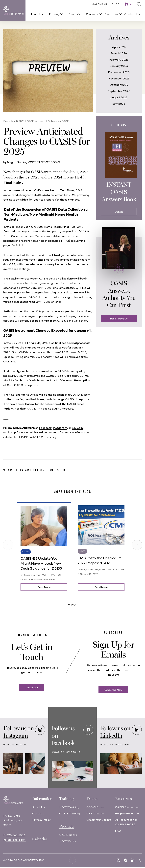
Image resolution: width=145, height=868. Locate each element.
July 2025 (119, 104)
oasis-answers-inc (115, 745)
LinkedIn (77, 428)
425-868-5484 (16, 842)
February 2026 (119, 59)
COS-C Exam (95, 807)
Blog (116, 4)
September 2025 (119, 91)
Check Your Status (99, 820)
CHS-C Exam (95, 813)
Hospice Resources (128, 813)
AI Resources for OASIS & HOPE (126, 822)
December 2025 (119, 72)
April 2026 (119, 47)
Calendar (100, 4)
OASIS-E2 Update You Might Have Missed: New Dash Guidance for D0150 (41, 563)
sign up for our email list (23, 432)
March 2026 (119, 53)
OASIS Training (69, 813)
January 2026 (119, 66)
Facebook (45, 428)
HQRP (82, 551)
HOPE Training (69, 807)
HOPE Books (68, 841)
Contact (38, 813)
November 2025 (119, 78)
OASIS (66, 121)
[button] (139, 4)
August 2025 (119, 97)
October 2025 (119, 85)
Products (67, 826)
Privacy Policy (41, 820)
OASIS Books (68, 835)
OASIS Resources (127, 807)
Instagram (60, 428)
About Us (38, 807)
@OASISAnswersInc (66, 752)
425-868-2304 (16, 838)
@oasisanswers (15, 745)
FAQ (118, 831)
